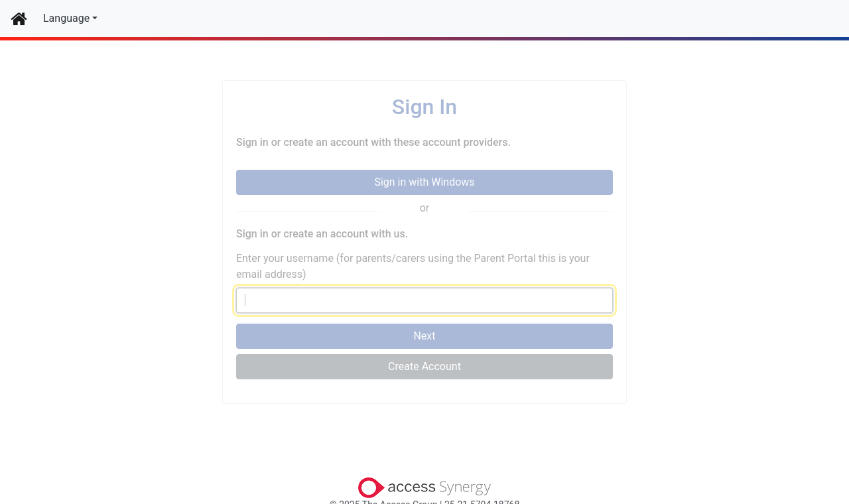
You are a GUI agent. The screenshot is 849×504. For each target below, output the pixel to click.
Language (66, 18)
